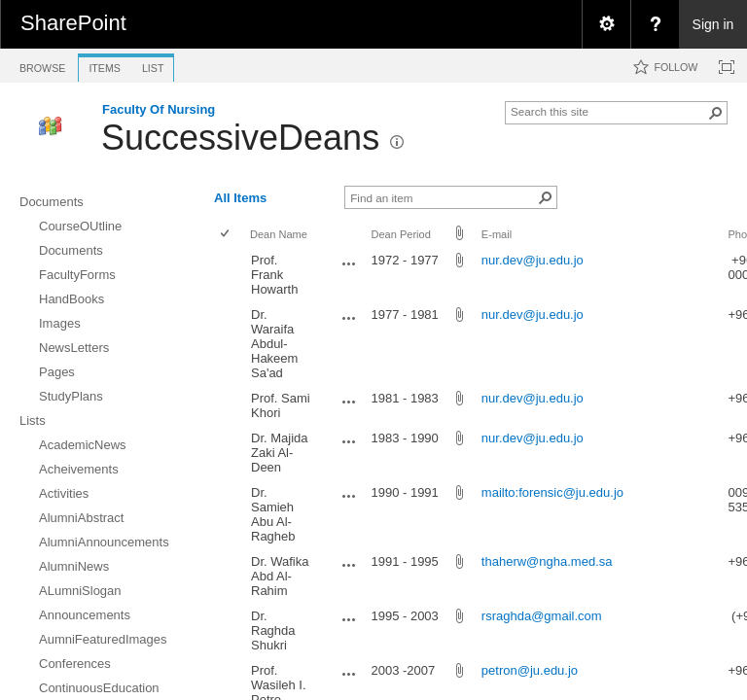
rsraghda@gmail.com (542, 616)
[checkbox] (226, 235)
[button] (716, 113)
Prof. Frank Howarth (274, 275)
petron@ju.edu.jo (530, 670)
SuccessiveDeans (240, 138)
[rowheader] (230, 275)
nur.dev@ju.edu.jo (533, 260)
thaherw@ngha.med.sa (547, 561)
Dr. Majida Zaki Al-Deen (280, 453)
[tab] (42, 65)
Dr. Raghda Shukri (273, 630)
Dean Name (279, 234)
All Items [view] (240, 198)
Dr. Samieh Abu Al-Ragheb (273, 514)
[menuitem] (606, 24)
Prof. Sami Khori (281, 405)
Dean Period (400, 234)
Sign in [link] (713, 24)
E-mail (497, 234)
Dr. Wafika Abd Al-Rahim (280, 576)
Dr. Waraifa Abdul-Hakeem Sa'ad (274, 344)
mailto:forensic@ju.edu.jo (552, 492)
